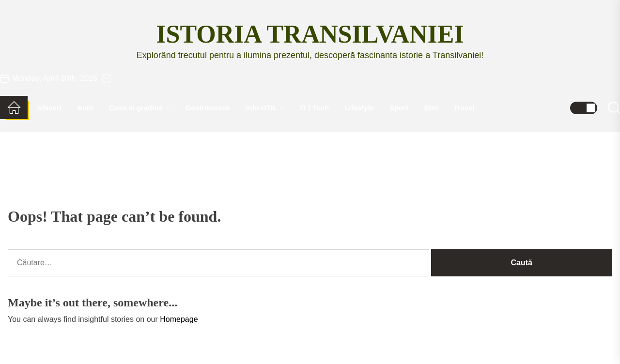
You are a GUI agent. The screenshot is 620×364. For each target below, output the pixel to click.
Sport (399, 108)
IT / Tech (314, 108)
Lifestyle (359, 108)
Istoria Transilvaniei (310, 34)
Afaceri (49, 108)
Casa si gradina (139, 108)
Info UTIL (265, 108)
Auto (85, 108)
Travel (464, 108)
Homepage (179, 319)
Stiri (431, 108)
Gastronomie (208, 108)
